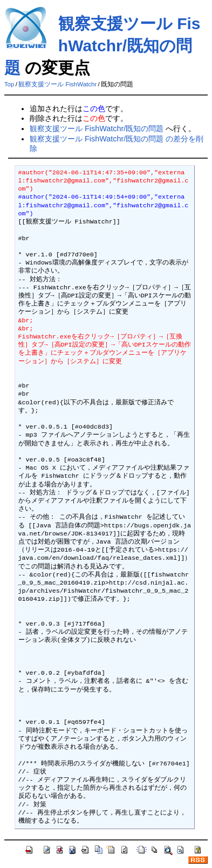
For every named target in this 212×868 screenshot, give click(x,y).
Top (9, 84)
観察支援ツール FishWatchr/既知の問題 (102, 46)
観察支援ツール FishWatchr (57, 84)
